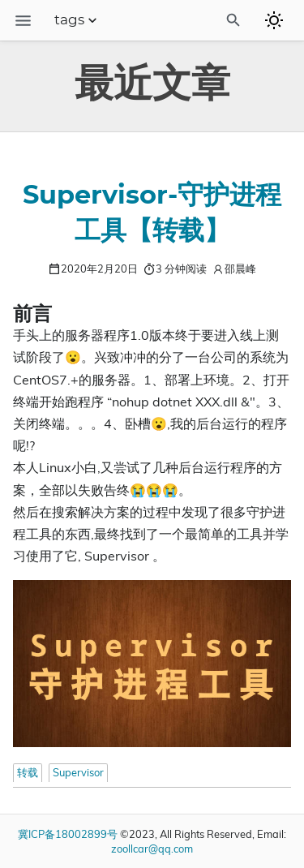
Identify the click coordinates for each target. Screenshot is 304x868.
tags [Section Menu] (77, 20)
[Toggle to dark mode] (274, 20)
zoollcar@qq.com (152, 849)
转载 (28, 772)
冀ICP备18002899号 (68, 834)
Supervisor (78, 772)
